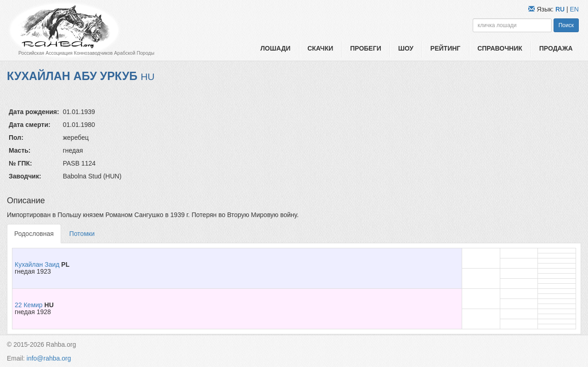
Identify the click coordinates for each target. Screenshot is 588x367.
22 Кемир (29, 305)
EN (574, 9)
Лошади (275, 48)
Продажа (556, 48)
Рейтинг (445, 48)
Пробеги (366, 48)
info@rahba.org (49, 358)
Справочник (500, 48)
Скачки (320, 48)
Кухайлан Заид (37, 264)
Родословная (34, 234)
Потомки (82, 234)
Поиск (566, 25)
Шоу (406, 48)
